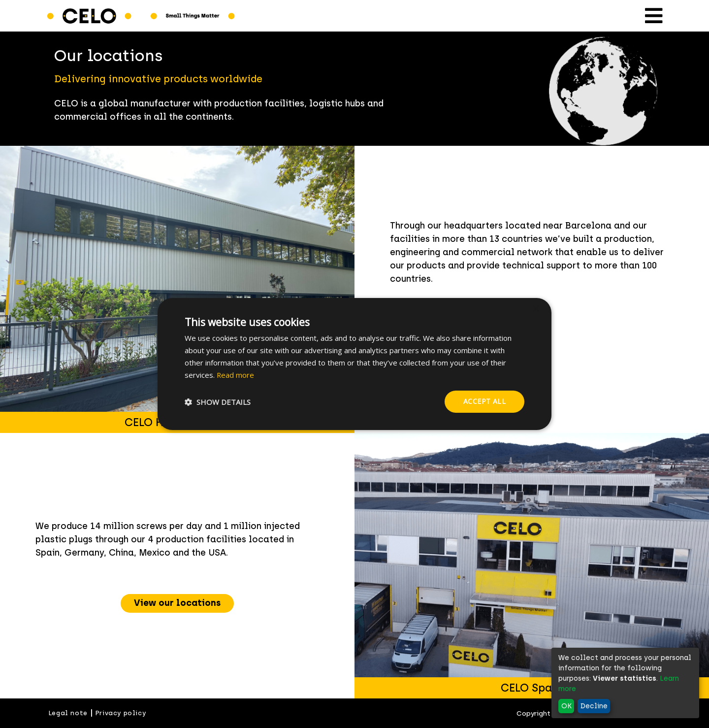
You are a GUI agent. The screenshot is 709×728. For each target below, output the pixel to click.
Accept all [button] (484, 401)
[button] (218, 402)
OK (566, 706)
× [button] (535, 310)
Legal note (68, 713)
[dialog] (354, 364)
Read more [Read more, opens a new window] (236, 375)
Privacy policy (121, 713)
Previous (347, 566)
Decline (594, 706)
